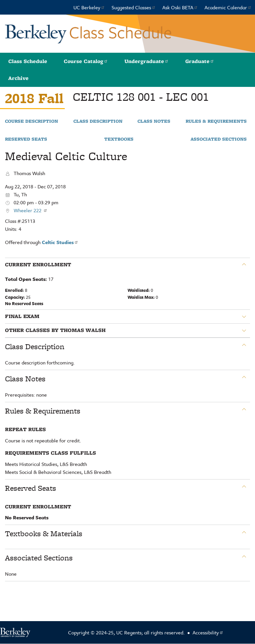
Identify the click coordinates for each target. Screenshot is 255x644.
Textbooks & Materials (44, 534)
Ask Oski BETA (180, 7)
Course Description (32, 121)
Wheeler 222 (31, 210)
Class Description (98, 121)
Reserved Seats (26, 139)
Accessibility (208, 632)
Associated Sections (219, 139)
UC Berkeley (89, 7)
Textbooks (119, 139)
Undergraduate (147, 61)
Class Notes (154, 121)
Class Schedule (28, 61)
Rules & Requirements (216, 121)
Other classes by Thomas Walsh (55, 330)
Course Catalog (86, 61)
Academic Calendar (228, 7)
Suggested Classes (134, 7)
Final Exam (22, 316)
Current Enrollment (38, 265)
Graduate (200, 61)
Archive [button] (18, 78)
